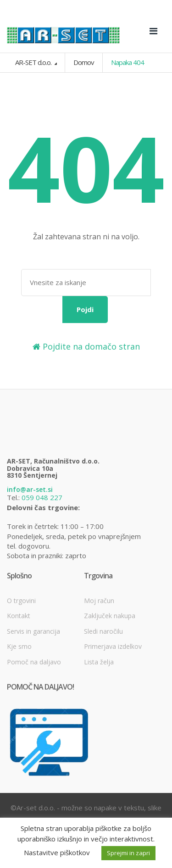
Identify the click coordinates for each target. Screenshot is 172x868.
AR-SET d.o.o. (34, 62)
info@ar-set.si (30, 489)
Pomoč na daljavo (34, 662)
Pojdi (85, 309)
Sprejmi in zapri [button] (128, 853)
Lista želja (99, 662)
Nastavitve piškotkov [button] (57, 852)
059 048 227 (42, 497)
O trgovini (21, 601)
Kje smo (19, 646)
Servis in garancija (33, 631)
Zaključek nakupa (110, 616)
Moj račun (99, 601)
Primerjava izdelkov (113, 646)
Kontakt (19, 616)
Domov (84, 62)
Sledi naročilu (103, 631)
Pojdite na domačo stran (86, 346)
